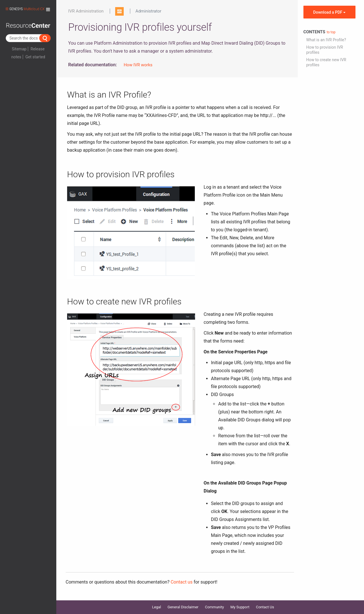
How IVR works (138, 65)
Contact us (182, 582)
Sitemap (19, 49)
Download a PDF (329, 12)
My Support (240, 607)
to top (331, 32)
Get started (35, 57)
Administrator (148, 11)
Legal (157, 607)
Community (215, 607)
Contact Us (265, 607)
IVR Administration (86, 11)
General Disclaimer (183, 607)
